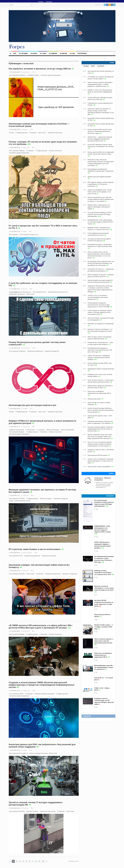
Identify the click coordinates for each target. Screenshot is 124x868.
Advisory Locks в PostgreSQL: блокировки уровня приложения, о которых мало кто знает (101, 461)
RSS (110, 5)
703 (97, 509)
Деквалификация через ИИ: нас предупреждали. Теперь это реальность (104, 667)
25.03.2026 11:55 (15, 231)
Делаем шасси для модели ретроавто (99, 177)
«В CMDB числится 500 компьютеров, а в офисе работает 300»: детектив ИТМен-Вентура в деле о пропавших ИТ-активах (41, 627)
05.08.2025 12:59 (15, 808)
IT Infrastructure (30, 430)
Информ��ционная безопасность (20, 292)
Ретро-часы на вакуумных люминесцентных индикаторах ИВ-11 (103, 655)
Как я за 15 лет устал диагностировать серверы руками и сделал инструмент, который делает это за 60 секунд (100, 444)
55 (97, 632)
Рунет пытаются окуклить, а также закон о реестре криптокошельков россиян (104, 641)
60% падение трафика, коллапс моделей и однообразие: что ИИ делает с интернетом (101, 184)
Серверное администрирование (44, 694)
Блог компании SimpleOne (17, 75)
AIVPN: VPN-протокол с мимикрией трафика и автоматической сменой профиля (99, 358)
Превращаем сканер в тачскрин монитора (101, 369)
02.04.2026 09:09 (15, 72)
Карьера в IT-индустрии (70, 574)
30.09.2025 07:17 (15, 427)
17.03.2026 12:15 (15, 289)
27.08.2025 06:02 (15, 631)
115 (97, 551)
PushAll (114, 5)
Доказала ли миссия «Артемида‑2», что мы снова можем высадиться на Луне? (104, 588)
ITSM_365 (26, 495)
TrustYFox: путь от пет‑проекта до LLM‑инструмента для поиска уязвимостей (98, 297)
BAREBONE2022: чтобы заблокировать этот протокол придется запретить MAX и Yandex (101, 222)
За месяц (63, 53)
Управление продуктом (52, 351)
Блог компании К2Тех (40, 292)
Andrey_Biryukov (27, 553)
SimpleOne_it (26, 72)
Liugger (25, 750)
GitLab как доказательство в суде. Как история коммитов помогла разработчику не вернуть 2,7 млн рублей (101, 199)
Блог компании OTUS (16, 556)
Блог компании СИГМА (16, 694)
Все (15, 53)
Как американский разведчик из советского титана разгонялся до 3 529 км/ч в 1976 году (100, 350)
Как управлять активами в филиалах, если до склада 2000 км (40, 69)
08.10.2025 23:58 (15, 409)
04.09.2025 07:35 (15, 571)
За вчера (34, 53)
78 (97, 578)
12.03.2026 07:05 (15, 348)
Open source (42, 133)
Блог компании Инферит (17, 151)
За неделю (53, 53)
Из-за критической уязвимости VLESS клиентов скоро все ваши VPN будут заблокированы (100, 214)
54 (97, 648)
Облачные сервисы (46, 499)
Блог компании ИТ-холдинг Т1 (19, 753)
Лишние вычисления (94, 399)
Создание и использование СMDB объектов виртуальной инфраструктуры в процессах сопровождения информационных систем (42, 685)
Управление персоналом (17, 294)
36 (97, 660)
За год (72, 53)
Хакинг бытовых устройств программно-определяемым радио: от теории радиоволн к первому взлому (100, 84)
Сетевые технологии (55, 151)
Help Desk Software (32, 811)
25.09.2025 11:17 (15, 495)
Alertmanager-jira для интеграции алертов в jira (32, 405)
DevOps (12, 133)
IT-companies (41, 430)
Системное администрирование (51, 75)
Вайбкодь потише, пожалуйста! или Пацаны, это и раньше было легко (103, 573)
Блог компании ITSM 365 (17, 499)
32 (97, 683)
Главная (41, 2)
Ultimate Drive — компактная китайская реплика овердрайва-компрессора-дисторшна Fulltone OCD (100, 139)
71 (97, 609)
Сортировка (82, 53)
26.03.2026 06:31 (15, 148)
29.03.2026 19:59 (15, 130)
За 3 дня (43, 53)
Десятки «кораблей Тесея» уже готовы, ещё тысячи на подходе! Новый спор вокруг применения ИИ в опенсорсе (100, 437)
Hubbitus (25, 130)
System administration (67, 430)
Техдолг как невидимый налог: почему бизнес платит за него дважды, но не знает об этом (100, 192)
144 (97, 537)
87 (97, 565)
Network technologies (53, 430)
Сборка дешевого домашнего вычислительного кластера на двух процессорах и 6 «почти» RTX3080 (99, 305)
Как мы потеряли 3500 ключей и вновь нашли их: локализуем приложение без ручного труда (100, 131)
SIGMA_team (26, 691)
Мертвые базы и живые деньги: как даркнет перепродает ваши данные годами (99, 207)
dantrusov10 (26, 148)
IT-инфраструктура (33, 75)
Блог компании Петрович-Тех (29, 235)
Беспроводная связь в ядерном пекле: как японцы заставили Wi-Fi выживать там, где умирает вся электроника (101, 263)
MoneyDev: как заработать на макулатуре (101, 324)
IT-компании (33, 133)
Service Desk (30, 294)
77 (97, 595)
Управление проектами (55, 133)
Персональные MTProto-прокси (98, 455)
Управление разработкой (35, 351)
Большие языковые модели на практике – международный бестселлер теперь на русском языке (101, 429)
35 (97, 672)
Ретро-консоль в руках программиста (99, 467)
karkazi (25, 231)
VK (112, 5)
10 (43, 861)
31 (97, 693)
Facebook (107, 5)
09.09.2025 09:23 (15, 553)
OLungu (25, 289)
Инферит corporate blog (17, 430)
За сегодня (23, 53)
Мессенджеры (14, 235)
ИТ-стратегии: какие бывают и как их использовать (35, 549)
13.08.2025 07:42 (15, 750)
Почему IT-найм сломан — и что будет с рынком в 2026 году (104, 627)
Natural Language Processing (39, 753)
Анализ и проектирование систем (20, 501)
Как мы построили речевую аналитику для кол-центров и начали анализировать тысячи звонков (101, 410)
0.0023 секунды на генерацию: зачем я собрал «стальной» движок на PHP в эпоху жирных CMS (100, 312)
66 (97, 620)
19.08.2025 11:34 (15, 691)
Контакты (49, 2)
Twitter (105, 5)
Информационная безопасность (58, 292)
